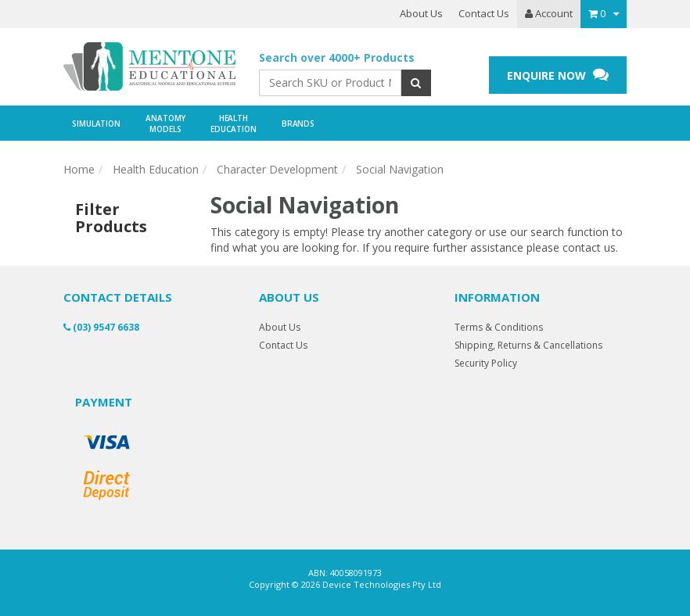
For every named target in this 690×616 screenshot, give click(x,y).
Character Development (277, 169)
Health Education (156, 169)
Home (79, 169)
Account (549, 13)
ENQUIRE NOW (558, 75)
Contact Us (484, 13)
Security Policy (486, 363)
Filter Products (111, 218)
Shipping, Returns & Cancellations (528, 345)
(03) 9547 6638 (101, 327)
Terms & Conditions (499, 327)
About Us (421, 13)
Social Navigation (400, 169)
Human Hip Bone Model (115, 516)
